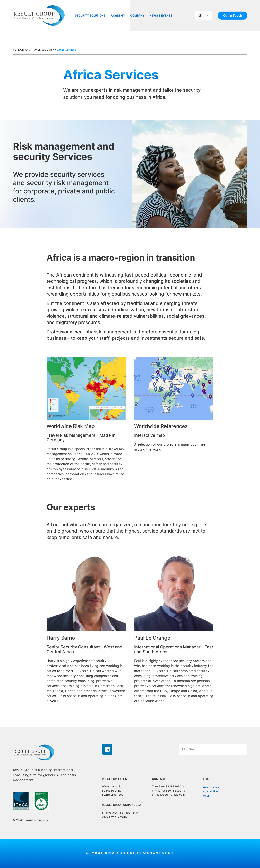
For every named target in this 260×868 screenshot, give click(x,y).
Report (206, 796)
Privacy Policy (210, 787)
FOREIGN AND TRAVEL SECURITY (33, 50)
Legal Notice (210, 791)
